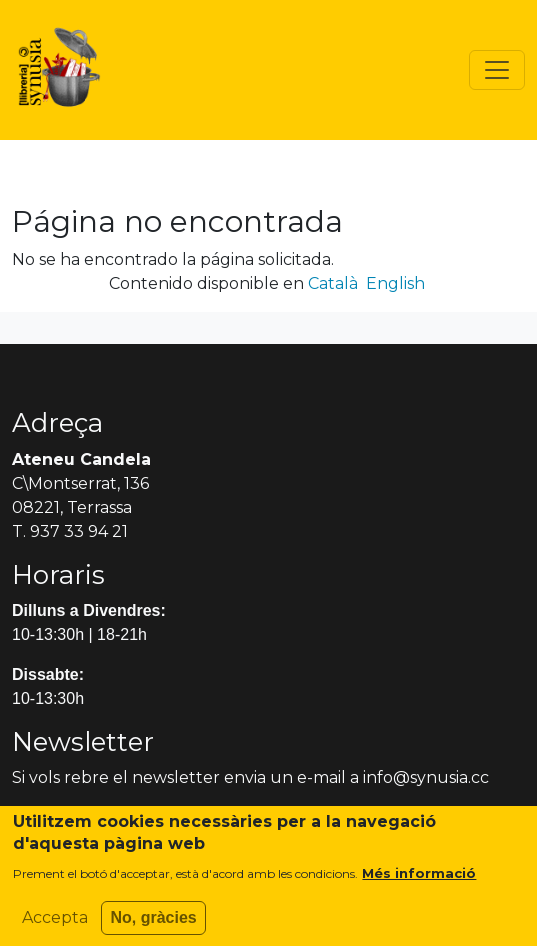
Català (333, 283)
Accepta (55, 925)
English (395, 283)
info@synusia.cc (426, 777)
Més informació (419, 881)
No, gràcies (153, 925)
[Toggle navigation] (497, 70)
